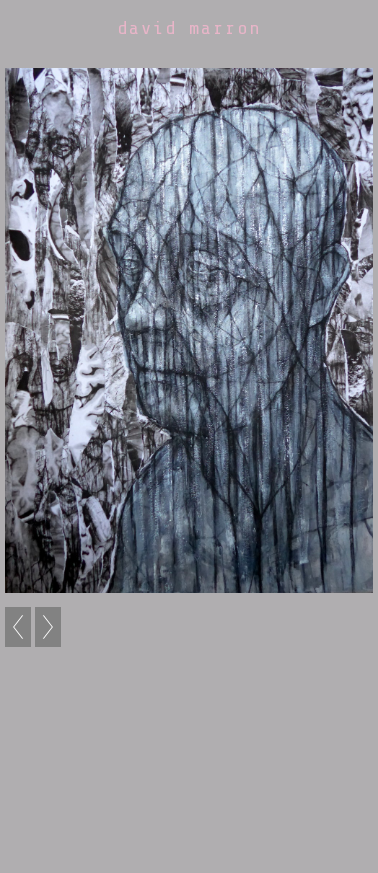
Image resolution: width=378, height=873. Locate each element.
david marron (189, 28)
